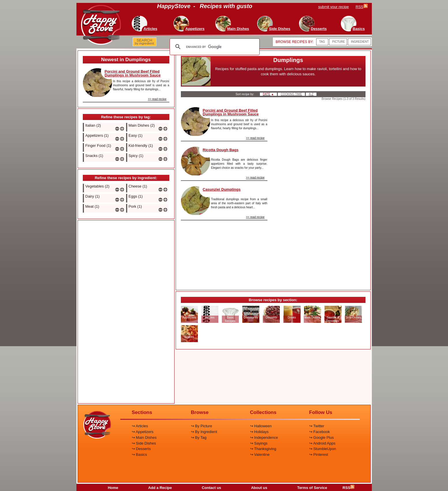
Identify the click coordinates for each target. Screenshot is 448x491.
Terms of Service (312, 488)
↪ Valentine (260, 455)
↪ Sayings (259, 443)
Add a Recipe (160, 488)
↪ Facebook (320, 432)
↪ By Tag (199, 437)
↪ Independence (264, 437)
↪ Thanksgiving (263, 449)
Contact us (211, 488)
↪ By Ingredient (204, 432)
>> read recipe (157, 99)
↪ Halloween (261, 426)
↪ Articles (140, 426)
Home (113, 488)
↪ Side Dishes (144, 443)
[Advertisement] (126, 312)
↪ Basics (139, 455)
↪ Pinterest (319, 455)
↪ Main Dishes (144, 437)
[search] (214, 47)
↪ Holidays (259, 432)
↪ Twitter (317, 426)
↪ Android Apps (322, 443)
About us (259, 488)
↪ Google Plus (322, 437)
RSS (349, 488)
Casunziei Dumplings (222, 189)
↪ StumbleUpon (323, 449)
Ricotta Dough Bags (221, 150)
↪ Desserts (141, 449)
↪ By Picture (202, 426)
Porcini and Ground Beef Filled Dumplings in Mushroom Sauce (133, 73)
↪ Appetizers (143, 432)
